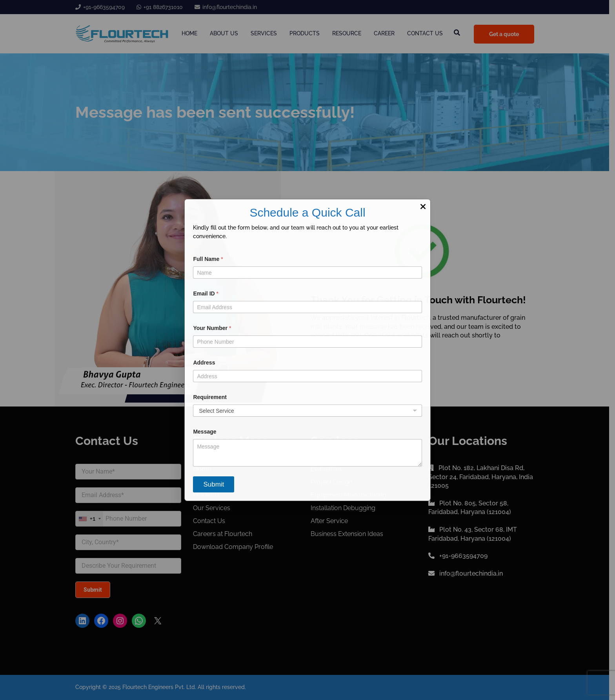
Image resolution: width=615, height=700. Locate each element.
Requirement (210, 397)
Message (205, 432)
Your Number (212, 328)
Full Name (208, 259)
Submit (214, 484)
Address (204, 363)
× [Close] (423, 206)
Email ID (206, 293)
